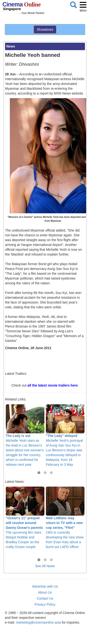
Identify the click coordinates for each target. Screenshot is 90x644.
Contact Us (45, 598)
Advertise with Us (45, 586)
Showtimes (45, 30)
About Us (45, 592)
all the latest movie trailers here (52, 385)
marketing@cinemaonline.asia (38, 622)
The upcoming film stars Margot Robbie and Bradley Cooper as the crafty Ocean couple (25, 518)
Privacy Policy (45, 604)
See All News (45, 566)
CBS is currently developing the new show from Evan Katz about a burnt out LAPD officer (65, 518)
